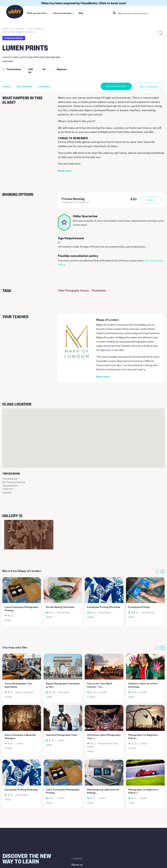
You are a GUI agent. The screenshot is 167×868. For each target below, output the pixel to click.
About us (77, 864)
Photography (99, 291)
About (6, 86)
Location (44, 86)
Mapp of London (107, 320)
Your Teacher (24, 86)
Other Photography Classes (73, 291)
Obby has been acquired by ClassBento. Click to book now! (83, 3)
